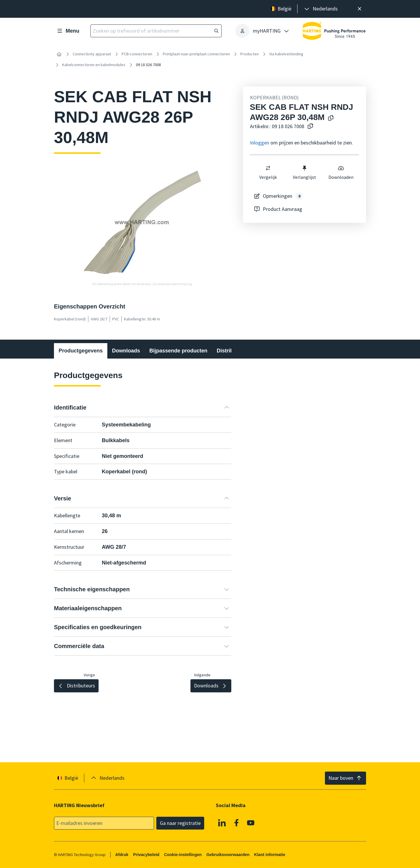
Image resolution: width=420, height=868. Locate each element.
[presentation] (321, 9)
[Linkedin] (222, 823)
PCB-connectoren (137, 54)
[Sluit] (359, 9)
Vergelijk (268, 172)
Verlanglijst (304, 172)
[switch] (268, 168)
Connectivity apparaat (92, 54)
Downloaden (341, 172)
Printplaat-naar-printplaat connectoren (196, 54)
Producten (250, 54)
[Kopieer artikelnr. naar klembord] (309, 127)
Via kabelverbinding (286, 54)
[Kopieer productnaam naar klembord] (330, 118)
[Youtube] (251, 823)
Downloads (126, 351)
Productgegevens (81, 351)
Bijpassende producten (178, 351)
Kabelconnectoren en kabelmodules (94, 65)
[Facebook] (237, 823)
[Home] (59, 54)
